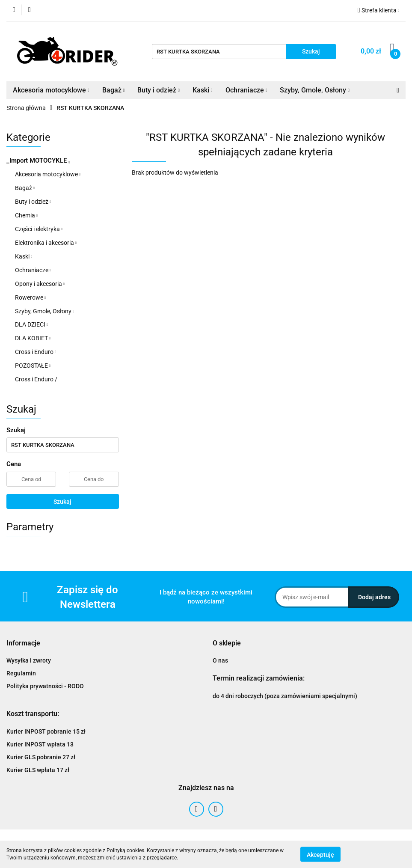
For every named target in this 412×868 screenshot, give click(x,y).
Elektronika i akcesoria (46, 243)
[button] (23, 644)
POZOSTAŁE (33, 366)
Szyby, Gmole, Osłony (315, 90)
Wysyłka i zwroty (29, 660)
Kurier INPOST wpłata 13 (40, 744)
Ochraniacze (246, 90)
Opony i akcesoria (40, 284)
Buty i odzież (159, 90)
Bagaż (114, 90)
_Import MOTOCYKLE (38, 161)
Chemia (26, 215)
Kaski (203, 90)
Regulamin (21, 673)
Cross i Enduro (36, 352)
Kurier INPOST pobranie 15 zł (46, 731)
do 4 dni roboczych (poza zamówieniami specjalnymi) (285, 696)
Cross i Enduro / (36, 379)
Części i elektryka (39, 229)
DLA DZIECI (31, 324)
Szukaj (62, 502)
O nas (220, 660)
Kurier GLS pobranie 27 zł (41, 757)
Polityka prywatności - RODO (45, 686)
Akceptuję (320, 854)
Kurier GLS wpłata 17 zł (38, 770)
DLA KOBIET (33, 338)
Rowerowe (30, 297)
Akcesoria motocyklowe (51, 90)
